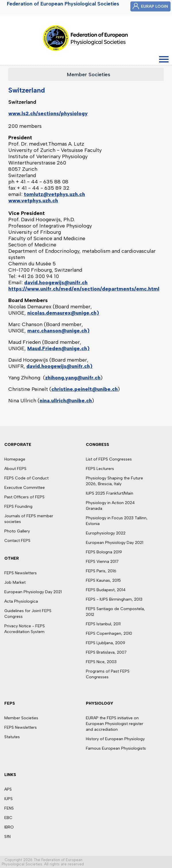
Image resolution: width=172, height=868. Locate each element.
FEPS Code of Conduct (26, 478)
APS (8, 789)
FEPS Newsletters (21, 573)
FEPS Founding (18, 507)
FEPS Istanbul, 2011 (103, 624)
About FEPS (15, 469)
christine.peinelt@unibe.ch (85, 389)
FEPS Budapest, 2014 (106, 590)
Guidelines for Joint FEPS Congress (28, 614)
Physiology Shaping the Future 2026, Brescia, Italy (114, 481)
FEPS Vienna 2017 (102, 562)
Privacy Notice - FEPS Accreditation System (25, 629)
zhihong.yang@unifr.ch (73, 378)
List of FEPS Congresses (109, 459)
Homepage (15, 459)
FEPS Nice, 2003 (101, 662)
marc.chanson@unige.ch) (58, 331)
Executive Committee (25, 488)
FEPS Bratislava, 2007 (106, 652)
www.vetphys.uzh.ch (33, 201)
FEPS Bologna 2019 (104, 552)
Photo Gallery (17, 531)
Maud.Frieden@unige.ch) (58, 348)
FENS (9, 808)
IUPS (8, 799)
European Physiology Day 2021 (33, 592)
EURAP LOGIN (154, 6)
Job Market (15, 582)
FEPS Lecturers (100, 469)
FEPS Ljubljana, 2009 (106, 643)
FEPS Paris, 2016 (101, 571)
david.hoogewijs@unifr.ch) (59, 366)
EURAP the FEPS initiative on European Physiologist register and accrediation (115, 724)
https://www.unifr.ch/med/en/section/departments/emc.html (84, 289)
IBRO (9, 827)
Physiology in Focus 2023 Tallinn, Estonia (117, 521)
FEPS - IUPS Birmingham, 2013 (114, 599)
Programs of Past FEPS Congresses (108, 674)
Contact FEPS (17, 541)
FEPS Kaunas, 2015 (103, 580)
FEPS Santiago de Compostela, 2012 (115, 612)
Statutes (12, 737)
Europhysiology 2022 (106, 533)
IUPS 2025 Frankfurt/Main (110, 493)
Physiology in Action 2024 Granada (110, 506)
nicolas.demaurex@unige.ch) (63, 313)
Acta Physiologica (21, 601)
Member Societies (89, 75)
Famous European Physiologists (116, 748)
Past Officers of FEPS (24, 497)
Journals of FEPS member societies (29, 519)
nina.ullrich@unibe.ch (66, 401)
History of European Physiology (115, 739)
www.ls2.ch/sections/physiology (48, 113)
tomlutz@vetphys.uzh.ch (54, 194)
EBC (8, 818)
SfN (7, 837)
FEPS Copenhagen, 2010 (109, 633)
